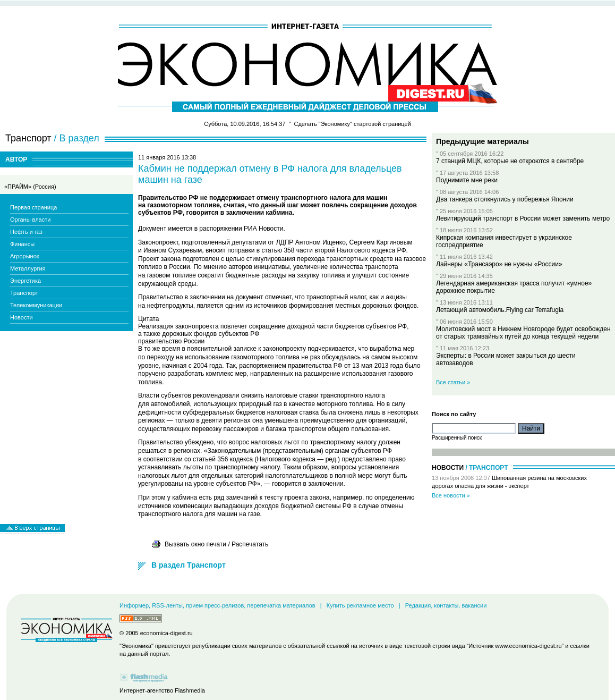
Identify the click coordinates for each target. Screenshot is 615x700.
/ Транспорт (486, 468)
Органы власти (30, 220)
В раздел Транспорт (189, 565)
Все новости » (451, 495)
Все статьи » (453, 382)
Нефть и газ (26, 232)
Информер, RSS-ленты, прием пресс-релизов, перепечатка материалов (217, 605)
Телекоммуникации (36, 305)
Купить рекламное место (360, 605)
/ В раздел (77, 138)
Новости (22, 317)
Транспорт (24, 293)
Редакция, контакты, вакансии (446, 605)
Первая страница (33, 207)
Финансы (22, 244)
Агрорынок (25, 256)
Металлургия (28, 268)
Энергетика (25, 281)
